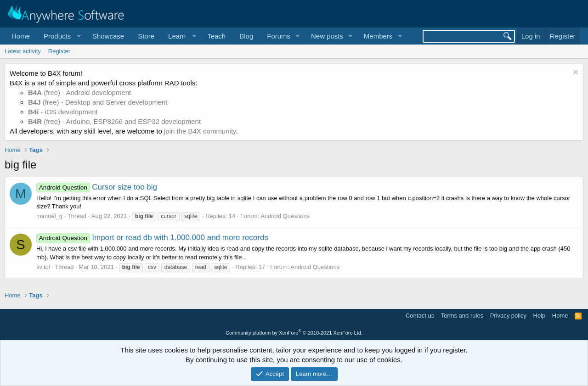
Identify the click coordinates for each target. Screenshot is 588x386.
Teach (216, 36)
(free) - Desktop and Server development (98, 102)
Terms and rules (462, 316)
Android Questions (285, 216)
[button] (61, 36)
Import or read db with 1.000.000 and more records (152, 238)
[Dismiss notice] (574, 73)
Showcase (108, 36)
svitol (43, 267)
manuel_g (49, 216)
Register (59, 51)
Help (540, 316)
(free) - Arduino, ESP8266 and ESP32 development (114, 121)
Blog (246, 36)
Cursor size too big (97, 187)
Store (146, 36)
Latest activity (23, 51)
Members (378, 36)
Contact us (420, 316)
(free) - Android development (79, 92)
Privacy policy (508, 316)
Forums (279, 36)
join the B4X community (200, 131)
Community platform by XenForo (294, 333)
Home (21, 36)
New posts (327, 36)
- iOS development (63, 112)
